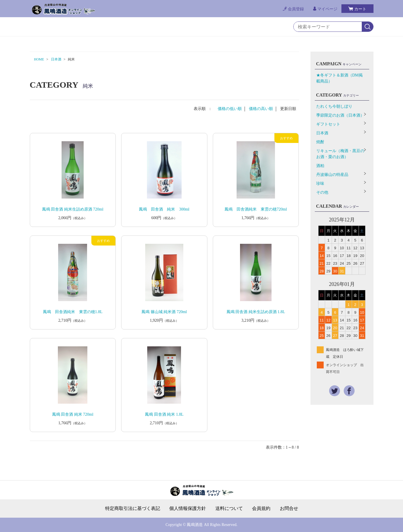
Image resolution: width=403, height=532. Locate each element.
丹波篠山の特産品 (332, 175)
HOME (39, 59)
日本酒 (56, 59)
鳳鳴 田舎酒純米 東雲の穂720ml (256, 209)
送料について (229, 509)
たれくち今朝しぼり (334, 106)
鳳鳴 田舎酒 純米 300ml (164, 209)
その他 (322, 192)
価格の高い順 (261, 109)
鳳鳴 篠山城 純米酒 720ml (164, 312)
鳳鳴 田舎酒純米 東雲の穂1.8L (73, 312)
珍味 (320, 183)
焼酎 (320, 142)
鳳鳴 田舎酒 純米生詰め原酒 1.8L (256, 312)
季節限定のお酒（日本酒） (340, 115)
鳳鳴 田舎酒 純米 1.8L (164, 414)
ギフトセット (328, 124)
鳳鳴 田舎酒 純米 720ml (73, 414)
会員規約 (261, 509)
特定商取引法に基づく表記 (133, 509)
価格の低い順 (230, 109)
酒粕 (320, 166)
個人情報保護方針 (188, 509)
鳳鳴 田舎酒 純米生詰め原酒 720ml (73, 209)
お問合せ (289, 509)
